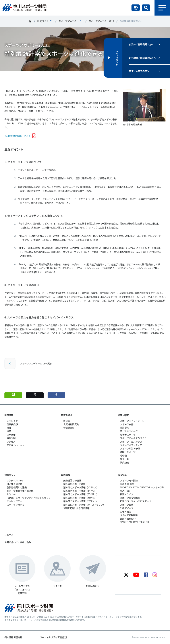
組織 (9, 428)
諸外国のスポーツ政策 (74, 484)
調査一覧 (124, 459)
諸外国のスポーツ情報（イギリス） (81, 487)
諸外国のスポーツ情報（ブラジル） (81, 501)
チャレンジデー (14, 501)
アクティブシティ (15, 480)
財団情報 (9, 415)
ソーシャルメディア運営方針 (54, 637)
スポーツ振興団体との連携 (20, 491)
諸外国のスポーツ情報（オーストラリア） (84, 505)
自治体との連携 (14, 484)
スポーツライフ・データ (132, 421)
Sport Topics (127, 484)
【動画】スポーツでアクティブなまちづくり (29, 498)
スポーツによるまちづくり (133, 438)
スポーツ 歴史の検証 (130, 498)
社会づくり (43, 21)
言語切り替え (136, 8)
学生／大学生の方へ (139, 71)
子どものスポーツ (129, 431)
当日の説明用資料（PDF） (18, 136)
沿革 (9, 431)
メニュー (162, 8)
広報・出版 (126, 512)
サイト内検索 (146, 8)
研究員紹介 (67, 415)
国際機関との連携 (72, 480)
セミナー (11, 494)
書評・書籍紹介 (128, 519)
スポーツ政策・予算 (130, 448)
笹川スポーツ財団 (30, 21)
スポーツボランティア (131, 445)
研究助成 (124, 462)
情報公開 (11, 438)
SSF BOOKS (126, 508)
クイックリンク (117, 58)
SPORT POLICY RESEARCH (134, 522)
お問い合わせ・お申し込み (18, 542)
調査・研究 (123, 415)
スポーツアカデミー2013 (101, 21)
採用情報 (11, 435)
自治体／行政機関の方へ (141, 44)
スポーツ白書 (127, 424)
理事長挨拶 (12, 424)
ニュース (9, 534)
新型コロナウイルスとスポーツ (135, 501)
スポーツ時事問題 (129, 480)
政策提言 (124, 428)
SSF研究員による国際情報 (76, 508)
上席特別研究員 (71, 424)
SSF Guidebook (15, 445)
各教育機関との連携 (17, 487)
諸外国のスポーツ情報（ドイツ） (80, 491)
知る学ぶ (122, 475)
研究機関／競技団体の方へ (142, 58)
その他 (123, 455)
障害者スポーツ (128, 435)
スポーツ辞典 (127, 505)
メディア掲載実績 (129, 515)
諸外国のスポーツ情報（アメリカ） (81, 494)
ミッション (12, 421)
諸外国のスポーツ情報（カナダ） (80, 498)
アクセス (11, 442)
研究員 (67, 421)
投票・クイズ (127, 494)
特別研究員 (69, 428)
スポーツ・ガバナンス (131, 442)
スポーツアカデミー (69, 21)
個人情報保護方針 (13, 637)
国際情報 (66, 475)
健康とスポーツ (128, 452)
